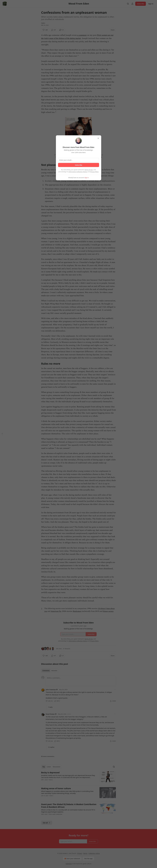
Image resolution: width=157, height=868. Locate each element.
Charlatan (59, 814)
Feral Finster (50, 714)
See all (47, 823)
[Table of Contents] (2, 434)
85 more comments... (48, 756)
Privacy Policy (94, 172)
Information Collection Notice (78, 172)
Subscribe (141, 4)
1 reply (50, 707)
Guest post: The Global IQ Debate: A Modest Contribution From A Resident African (69, 806)
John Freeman (51, 690)
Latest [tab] (49, 767)
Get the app (88, 859)
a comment (82, 35)
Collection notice (94, 853)
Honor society (108, 611)
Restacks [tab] (54, 671)
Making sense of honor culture (56, 788)
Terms (85, 853)
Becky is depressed (50, 773)
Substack (69, 864)
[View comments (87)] (54, 30)
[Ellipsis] (115, 689)
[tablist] (50, 671)
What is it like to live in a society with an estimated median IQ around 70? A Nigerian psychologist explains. (68, 811)
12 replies (51, 747)
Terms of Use (89, 170)
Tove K (43, 23)
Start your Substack (72, 859)
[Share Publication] (132, 4)
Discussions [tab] (57, 767)
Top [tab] (44, 767)
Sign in (151, 4)
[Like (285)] (45, 30)
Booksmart (77, 611)
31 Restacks (67, 649)
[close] (98, 138)
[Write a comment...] (81, 681)
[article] (79, 777)
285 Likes (59, 649)
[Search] (128, 4)
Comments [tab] (46, 671)
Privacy (80, 853)
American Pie (56, 611)
